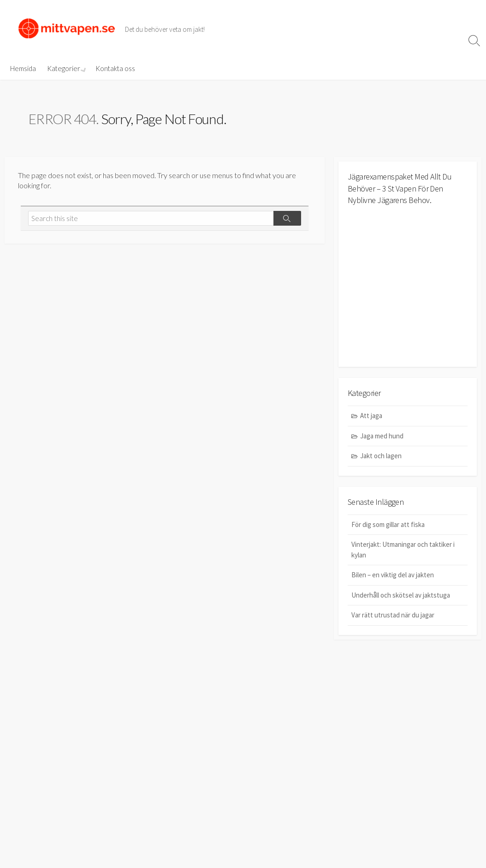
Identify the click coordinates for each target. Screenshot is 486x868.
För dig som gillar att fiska (388, 524)
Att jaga (371, 416)
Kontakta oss (114, 68)
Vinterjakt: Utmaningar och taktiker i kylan (403, 550)
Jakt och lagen (381, 456)
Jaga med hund (382, 436)
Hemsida (23, 68)
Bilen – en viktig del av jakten (393, 575)
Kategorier (64, 68)
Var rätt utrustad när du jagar (393, 615)
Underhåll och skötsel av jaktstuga (401, 595)
